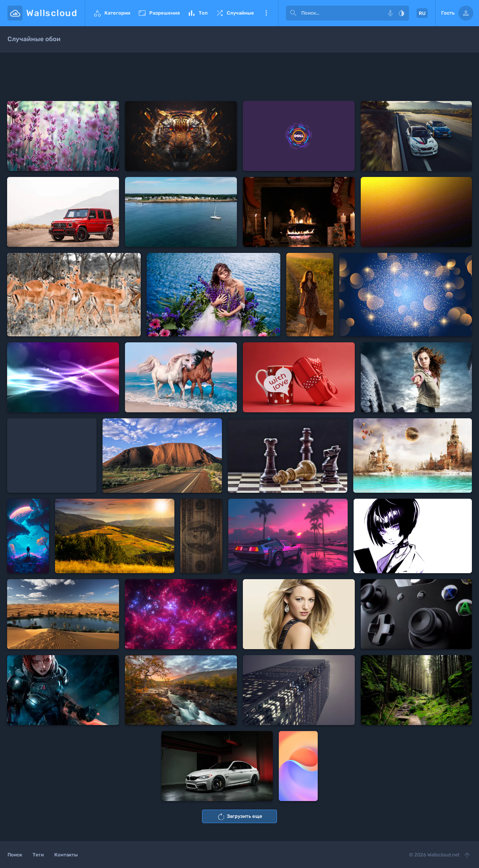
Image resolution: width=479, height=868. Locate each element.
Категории (112, 13)
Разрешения (159, 13)
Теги (38, 855)
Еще (266, 13)
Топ (197, 13)
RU (422, 13)
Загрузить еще (239, 817)
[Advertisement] (239, 77)
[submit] (293, 13)
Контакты (66, 855)
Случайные (235, 13)
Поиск (15, 855)
